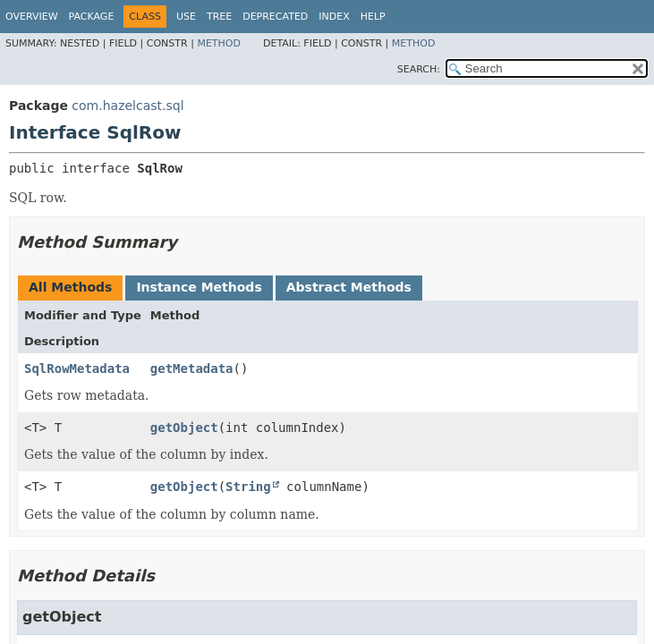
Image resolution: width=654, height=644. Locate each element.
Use (186, 17)
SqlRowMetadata (77, 369)
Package (92, 17)
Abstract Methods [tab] (349, 287)
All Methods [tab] (70, 287)
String (248, 487)
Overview (32, 17)
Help (373, 17)
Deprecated (275, 17)
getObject (184, 428)
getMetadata (192, 369)
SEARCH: (419, 69)
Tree (219, 17)
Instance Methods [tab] (199, 287)
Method (219, 43)
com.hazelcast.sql (127, 106)
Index (334, 17)
